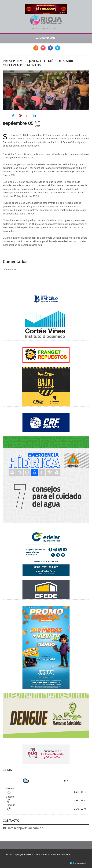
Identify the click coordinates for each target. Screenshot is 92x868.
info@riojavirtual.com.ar (25, 828)
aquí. (41, 245)
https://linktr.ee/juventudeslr (54, 241)
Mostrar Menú (46, 38)
